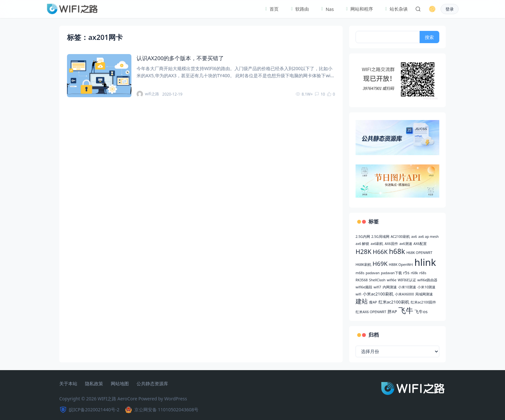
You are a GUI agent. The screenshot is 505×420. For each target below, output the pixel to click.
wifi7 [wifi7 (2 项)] (377, 287)
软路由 (299, 9)
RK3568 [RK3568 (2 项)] (362, 280)
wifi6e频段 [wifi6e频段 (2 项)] (364, 287)
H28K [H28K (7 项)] (363, 252)
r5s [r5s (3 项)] (406, 273)
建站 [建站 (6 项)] (362, 301)
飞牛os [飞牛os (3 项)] (421, 312)
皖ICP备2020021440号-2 (89, 410)
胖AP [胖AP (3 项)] (392, 312)
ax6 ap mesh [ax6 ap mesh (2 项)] (429, 237)
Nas (326, 9)
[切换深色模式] (432, 9)
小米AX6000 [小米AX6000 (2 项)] (404, 294)
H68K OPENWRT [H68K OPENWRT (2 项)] (419, 253)
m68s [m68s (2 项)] (360, 273)
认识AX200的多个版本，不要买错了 (180, 58)
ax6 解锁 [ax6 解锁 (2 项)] (362, 244)
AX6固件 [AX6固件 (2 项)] (391, 244)
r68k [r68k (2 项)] (414, 273)
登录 (450, 9)
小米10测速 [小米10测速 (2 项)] (407, 287)
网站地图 (120, 384)
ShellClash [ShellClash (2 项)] (377, 280)
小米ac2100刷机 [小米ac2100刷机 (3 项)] (378, 294)
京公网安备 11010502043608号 (162, 410)
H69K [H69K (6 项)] (380, 263)
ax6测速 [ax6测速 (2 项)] (406, 244)
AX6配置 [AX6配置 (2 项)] (420, 244)
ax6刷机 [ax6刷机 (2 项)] (377, 244)
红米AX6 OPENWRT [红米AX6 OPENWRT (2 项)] (371, 312)
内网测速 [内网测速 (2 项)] (390, 287)
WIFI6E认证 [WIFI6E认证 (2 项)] (407, 280)
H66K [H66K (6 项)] (380, 252)
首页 (271, 9)
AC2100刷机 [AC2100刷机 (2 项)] (400, 237)
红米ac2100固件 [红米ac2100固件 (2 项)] (423, 302)
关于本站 (68, 384)
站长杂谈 (395, 9)
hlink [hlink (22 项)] (425, 262)
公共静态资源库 (152, 384)
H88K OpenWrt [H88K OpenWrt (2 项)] (401, 265)
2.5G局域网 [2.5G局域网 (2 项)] (380, 237)
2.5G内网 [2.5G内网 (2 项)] (363, 237)
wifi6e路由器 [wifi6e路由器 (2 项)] (428, 280)
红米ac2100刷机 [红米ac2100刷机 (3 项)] (394, 302)
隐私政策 (94, 384)
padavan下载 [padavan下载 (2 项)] (391, 273)
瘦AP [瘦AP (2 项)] (373, 302)
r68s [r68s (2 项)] (423, 273)
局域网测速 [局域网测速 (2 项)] (424, 294)
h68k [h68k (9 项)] (397, 251)
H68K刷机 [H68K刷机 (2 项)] (363, 265)
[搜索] (418, 9)
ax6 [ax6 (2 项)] (414, 237)
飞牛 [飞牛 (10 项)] (406, 310)
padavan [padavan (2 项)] (372, 273)
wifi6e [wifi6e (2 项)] (392, 280)
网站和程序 (358, 9)
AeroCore (128, 399)
